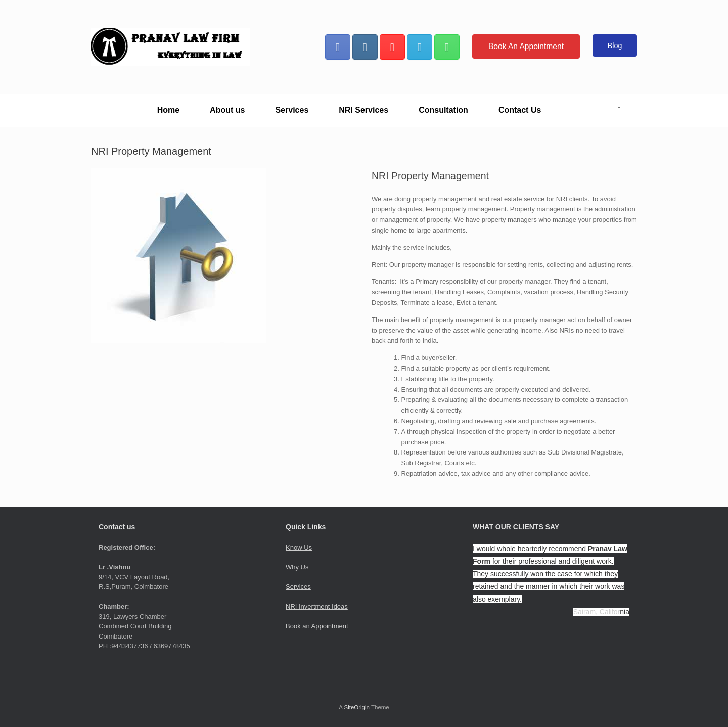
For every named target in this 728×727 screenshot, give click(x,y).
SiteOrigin (357, 707)
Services (292, 110)
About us (227, 110)
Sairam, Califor (597, 612)
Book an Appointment (317, 626)
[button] (622, 110)
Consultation (443, 110)
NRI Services (363, 110)
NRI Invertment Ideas (317, 606)
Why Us (297, 567)
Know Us (299, 547)
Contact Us (520, 110)
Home (168, 110)
